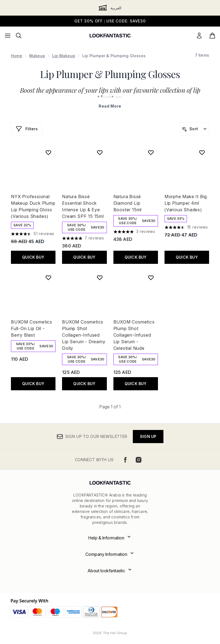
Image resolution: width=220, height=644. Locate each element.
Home (17, 56)
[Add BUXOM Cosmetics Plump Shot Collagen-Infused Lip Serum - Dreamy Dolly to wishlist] (100, 278)
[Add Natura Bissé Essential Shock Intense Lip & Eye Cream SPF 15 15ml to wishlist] (100, 152)
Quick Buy (33, 257)
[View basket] (212, 36)
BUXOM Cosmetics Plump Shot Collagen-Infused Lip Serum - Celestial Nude (134, 335)
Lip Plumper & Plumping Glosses (110, 74)
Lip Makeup (64, 56)
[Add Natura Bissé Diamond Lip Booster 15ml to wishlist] (151, 152)
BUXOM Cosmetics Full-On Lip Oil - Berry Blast (32, 328)
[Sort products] (195, 129)
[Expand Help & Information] (110, 538)
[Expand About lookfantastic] (110, 571)
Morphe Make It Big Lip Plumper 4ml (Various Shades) (186, 203)
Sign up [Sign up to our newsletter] (148, 436)
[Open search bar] (19, 36)
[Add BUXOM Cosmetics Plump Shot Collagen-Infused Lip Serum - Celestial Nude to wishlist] (151, 278)
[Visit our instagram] (139, 460)
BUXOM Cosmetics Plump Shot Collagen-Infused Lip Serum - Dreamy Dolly (84, 335)
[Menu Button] (8, 36)
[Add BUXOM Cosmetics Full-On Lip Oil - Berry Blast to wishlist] (48, 278)
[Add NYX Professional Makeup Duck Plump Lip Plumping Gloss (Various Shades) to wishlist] (48, 152)
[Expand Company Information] (110, 554)
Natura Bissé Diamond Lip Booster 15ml (128, 203)
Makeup (37, 56)
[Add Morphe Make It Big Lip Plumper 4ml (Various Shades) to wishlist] (202, 152)
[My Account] (199, 36)
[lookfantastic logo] (110, 36)
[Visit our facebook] (125, 460)
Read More (110, 106)
